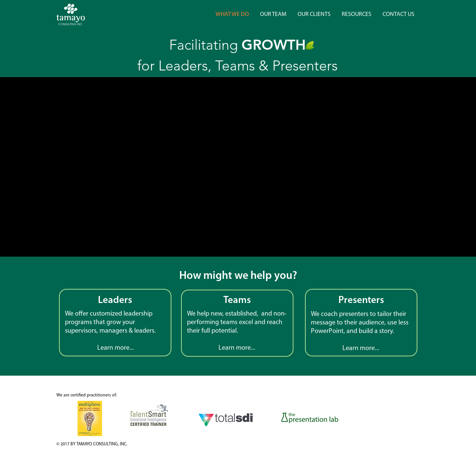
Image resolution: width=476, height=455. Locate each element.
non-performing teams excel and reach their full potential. (237, 322)
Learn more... (361, 348)
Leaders (115, 301)
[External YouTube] (237, 167)
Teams (237, 301)
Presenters (361, 301)
